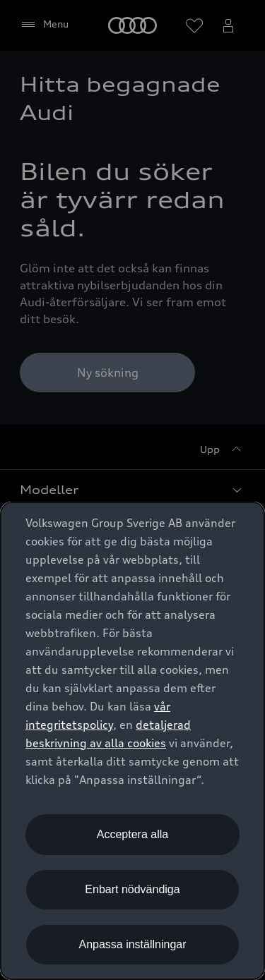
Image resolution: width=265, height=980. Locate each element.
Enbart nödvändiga (132, 889)
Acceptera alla (132, 834)
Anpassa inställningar (132, 944)
